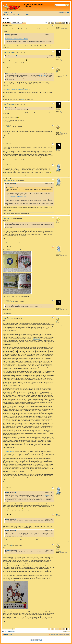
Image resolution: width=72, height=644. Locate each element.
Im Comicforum (42, 75)
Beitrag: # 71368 (6, 27)
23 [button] (64, 23)
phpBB (32, 637)
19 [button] (56, 23)
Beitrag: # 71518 (6, 104)
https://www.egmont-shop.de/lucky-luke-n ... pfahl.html (16, 39)
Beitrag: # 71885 (6, 302)
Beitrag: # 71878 (6, 248)
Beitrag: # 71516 (6, 69)
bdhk (57, 25)
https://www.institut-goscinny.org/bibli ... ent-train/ (15, 196)
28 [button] (67, 23)
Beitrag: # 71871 (6, 180)
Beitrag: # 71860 (6, 127)
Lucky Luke (6, 18)
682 (60, 28)
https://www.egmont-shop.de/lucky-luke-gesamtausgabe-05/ (16, 89)
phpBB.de (41, 639)
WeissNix (57, 57)
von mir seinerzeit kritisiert (9, 452)
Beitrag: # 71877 (6, 218)
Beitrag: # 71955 (6, 489)
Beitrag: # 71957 (6, 516)
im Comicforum (36, 339)
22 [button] (62, 23)
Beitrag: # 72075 (6, 546)
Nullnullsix (8, 34)
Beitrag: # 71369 (6, 52)
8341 (60, 75)
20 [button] (58, 23)
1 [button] (53, 23)
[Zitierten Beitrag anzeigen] (19, 34)
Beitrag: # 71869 (6, 166)
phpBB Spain (37, 638)
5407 (60, 59)
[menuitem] (11, 12)
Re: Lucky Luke (7, 25)
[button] (49, 23)
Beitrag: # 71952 (6, 318)
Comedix (9, 20)
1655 (60, 173)
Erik (56, 72)
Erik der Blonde (23, 99)
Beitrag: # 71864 (6, 145)
